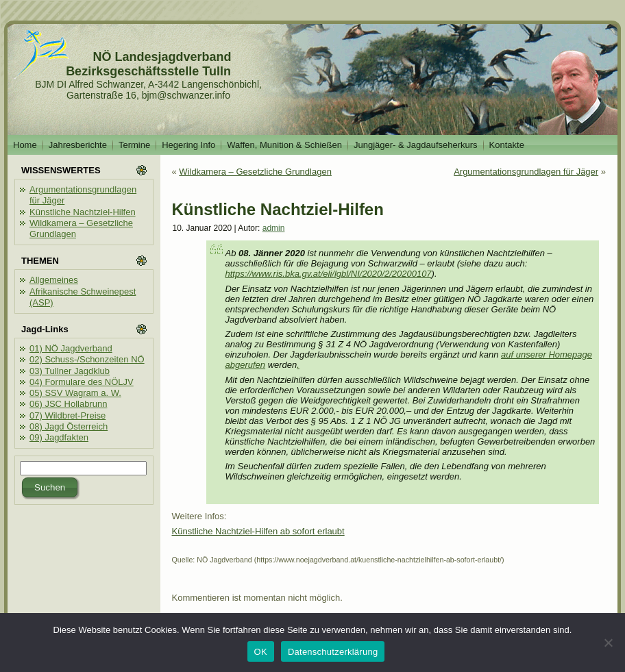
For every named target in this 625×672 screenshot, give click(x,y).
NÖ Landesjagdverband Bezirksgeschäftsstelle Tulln (148, 64)
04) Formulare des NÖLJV (82, 382)
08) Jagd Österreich (69, 426)
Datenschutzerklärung (333, 652)
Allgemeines (54, 280)
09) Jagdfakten (59, 437)
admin (274, 228)
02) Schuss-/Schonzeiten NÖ (87, 359)
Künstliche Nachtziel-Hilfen (83, 212)
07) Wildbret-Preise (68, 415)
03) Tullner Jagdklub (70, 371)
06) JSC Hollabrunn (68, 404)
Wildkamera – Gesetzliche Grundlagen (255, 172)
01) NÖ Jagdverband (71, 348)
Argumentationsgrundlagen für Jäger (526, 172)
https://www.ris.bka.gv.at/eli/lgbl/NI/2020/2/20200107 (329, 274)
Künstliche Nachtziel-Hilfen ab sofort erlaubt (258, 531)
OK (261, 652)
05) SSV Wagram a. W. (75, 393)
